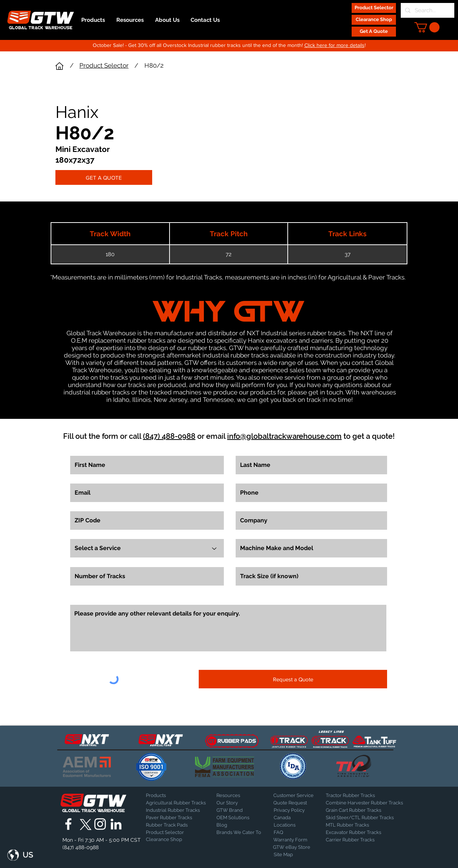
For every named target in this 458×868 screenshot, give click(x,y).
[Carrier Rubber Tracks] (359, 840)
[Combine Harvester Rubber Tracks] (364, 803)
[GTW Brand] (235, 810)
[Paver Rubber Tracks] (172, 818)
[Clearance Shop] (374, 20)
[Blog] (235, 825)
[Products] (172, 796)
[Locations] (293, 825)
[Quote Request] (293, 803)
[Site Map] (292, 855)
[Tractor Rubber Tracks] (352, 796)
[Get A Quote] (374, 32)
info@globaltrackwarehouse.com (284, 436)
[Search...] (427, 10)
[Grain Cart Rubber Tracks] (355, 810)
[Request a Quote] (293, 679)
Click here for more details (334, 45)
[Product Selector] (374, 8)
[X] (84, 824)
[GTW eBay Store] (292, 847)
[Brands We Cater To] (239, 833)
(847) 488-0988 (169, 436)
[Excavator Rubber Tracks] (361, 833)
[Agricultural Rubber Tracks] (176, 803)
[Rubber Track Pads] (172, 825)
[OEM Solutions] (236, 818)
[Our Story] (236, 803)
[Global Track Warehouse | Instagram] (100, 824)
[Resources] (236, 796)
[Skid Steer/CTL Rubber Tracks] (367, 818)
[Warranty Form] (292, 840)
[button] (427, 27)
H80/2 (154, 65)
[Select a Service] (147, 548)
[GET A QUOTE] (104, 177)
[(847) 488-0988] (82, 847)
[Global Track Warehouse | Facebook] (68, 824)
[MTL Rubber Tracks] (367, 825)
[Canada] (293, 818)
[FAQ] (293, 833)
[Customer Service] (293, 796)
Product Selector (104, 65)
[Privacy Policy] (292, 810)
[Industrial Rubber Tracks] (173, 810)
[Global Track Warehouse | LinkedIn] (116, 824)
